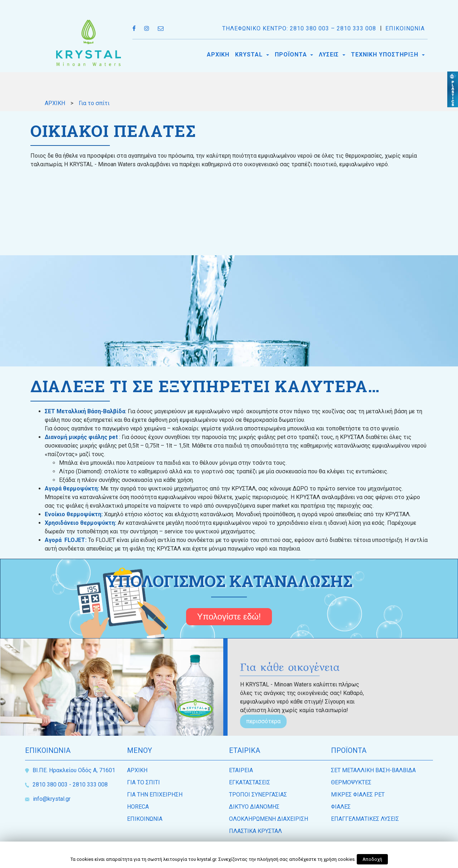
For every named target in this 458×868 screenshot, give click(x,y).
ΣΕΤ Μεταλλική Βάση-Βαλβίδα (85, 411)
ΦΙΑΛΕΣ (341, 807)
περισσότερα (263, 721)
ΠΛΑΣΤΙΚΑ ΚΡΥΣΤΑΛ (255, 831)
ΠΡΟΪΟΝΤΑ (292, 55)
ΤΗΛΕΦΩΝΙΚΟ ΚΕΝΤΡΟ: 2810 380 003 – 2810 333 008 (299, 28)
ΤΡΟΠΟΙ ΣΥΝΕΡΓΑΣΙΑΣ (258, 795)
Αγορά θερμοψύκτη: (73, 489)
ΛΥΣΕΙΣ (330, 55)
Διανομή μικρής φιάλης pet (81, 437)
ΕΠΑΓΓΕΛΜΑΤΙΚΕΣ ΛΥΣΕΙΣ (365, 819)
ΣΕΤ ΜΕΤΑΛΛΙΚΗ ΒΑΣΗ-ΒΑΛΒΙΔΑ (373, 770)
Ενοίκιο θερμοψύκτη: (74, 514)
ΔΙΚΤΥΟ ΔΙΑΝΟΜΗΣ (254, 807)
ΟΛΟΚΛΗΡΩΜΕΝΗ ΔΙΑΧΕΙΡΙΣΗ (269, 819)
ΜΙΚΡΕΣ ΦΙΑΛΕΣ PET (358, 795)
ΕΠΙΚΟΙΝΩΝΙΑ (405, 28)
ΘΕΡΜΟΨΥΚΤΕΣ (351, 782)
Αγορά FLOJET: (66, 540)
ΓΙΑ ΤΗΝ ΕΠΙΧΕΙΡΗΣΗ (155, 795)
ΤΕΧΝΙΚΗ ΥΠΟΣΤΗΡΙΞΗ (386, 55)
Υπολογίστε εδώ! (229, 617)
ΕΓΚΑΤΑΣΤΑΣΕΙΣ (250, 782)
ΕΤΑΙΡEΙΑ (241, 770)
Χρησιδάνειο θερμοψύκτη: (81, 523)
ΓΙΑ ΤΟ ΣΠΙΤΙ (143, 782)
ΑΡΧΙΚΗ (218, 55)
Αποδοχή (372, 859)
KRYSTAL (250, 55)
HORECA (138, 807)
